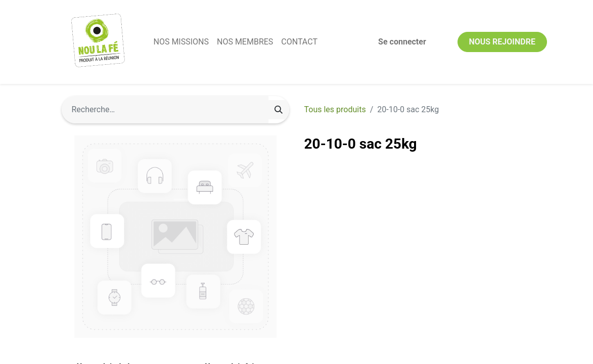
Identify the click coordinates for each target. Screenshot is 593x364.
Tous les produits (335, 109)
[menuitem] (181, 42)
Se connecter (402, 42)
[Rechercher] (279, 110)
